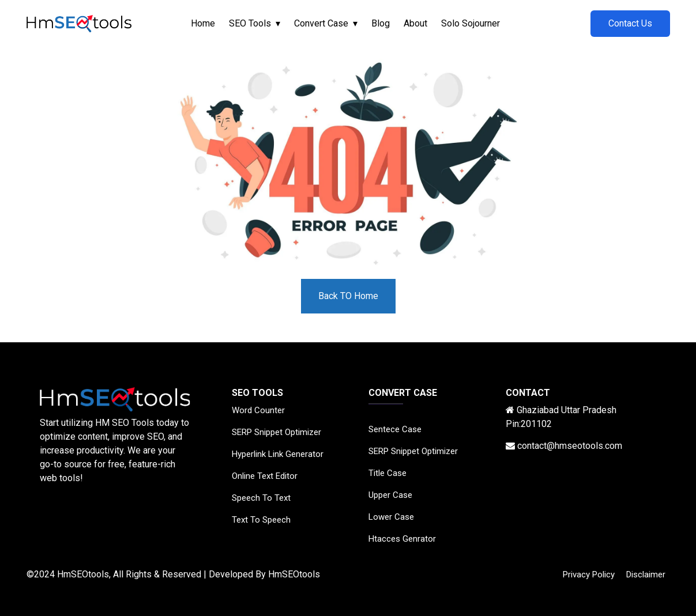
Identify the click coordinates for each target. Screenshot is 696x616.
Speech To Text (261, 498)
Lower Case (391, 517)
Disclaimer (646, 575)
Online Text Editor (265, 476)
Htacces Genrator (402, 539)
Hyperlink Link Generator (278, 454)
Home (203, 23)
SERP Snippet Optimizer (276, 432)
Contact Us (630, 23)
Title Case (387, 473)
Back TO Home (348, 296)
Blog (381, 23)
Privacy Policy (589, 575)
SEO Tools (250, 23)
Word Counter (258, 410)
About (415, 23)
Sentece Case (395, 429)
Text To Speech (261, 520)
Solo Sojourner (471, 23)
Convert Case (321, 23)
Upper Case (390, 495)
